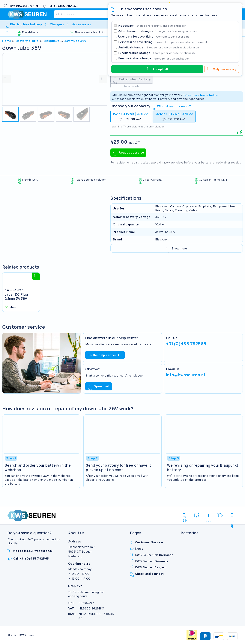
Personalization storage (154, 58)
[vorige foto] (7, 79)
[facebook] (197, 515)
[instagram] (209, 516)
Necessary (153, 26)
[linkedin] (185, 516)
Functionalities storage (157, 53)
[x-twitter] (220, 515)
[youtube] (232, 516)
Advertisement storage (158, 31)
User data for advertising (154, 37)
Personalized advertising (164, 42)
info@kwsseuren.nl (186, 375)
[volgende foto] (103, 79)
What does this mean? (172, 106)
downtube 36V (75, 41)
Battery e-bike (27, 41)
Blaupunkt (51, 41)
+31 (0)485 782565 (186, 344)
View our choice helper (202, 95)
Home (7, 41)
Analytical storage (159, 47)
